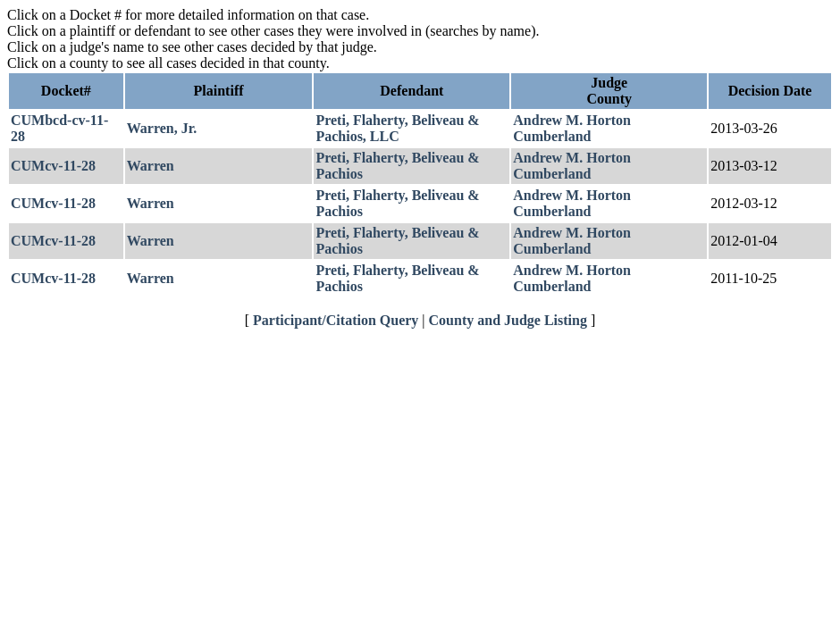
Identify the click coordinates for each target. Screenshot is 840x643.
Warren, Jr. (162, 128)
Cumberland (552, 136)
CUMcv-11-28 (53, 166)
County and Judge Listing (508, 320)
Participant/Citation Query (336, 320)
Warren (151, 166)
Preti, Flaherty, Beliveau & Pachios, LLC (397, 128)
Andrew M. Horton (572, 120)
